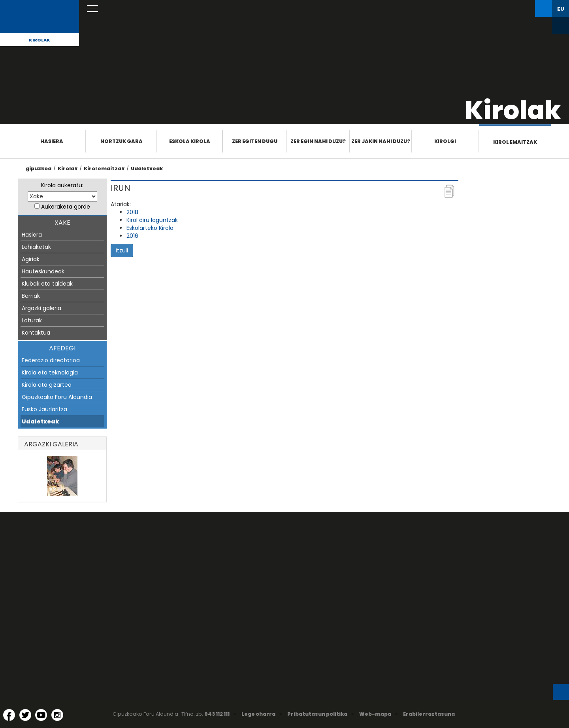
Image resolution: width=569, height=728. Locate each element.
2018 (132, 212)
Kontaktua (36, 333)
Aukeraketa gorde (66, 207)
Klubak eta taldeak (47, 284)
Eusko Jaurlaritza (44, 409)
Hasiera (52, 141)
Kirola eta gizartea (47, 385)
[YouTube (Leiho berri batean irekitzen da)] (41, 715)
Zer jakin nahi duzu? (381, 141)
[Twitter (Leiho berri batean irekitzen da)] (25, 715)
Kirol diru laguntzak (152, 220)
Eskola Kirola (190, 141)
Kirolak (40, 40)
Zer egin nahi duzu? (318, 141)
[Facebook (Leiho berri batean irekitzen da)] (9, 715)
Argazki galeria (41, 308)
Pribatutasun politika (317, 714)
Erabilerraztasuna (429, 714)
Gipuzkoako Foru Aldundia (57, 397)
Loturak (32, 320)
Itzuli (122, 250)
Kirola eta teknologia (50, 372)
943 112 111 (217, 714)
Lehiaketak (36, 247)
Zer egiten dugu (255, 141)
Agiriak (31, 259)
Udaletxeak (147, 168)
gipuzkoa (39, 168)
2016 (132, 236)
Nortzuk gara (122, 141)
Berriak (31, 296)
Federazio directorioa (51, 360)
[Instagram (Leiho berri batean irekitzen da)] (57, 715)
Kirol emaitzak (515, 142)
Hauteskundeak (43, 271)
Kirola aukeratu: (62, 185)
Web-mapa (375, 714)
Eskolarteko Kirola (150, 228)
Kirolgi (445, 141)
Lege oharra (258, 714)
